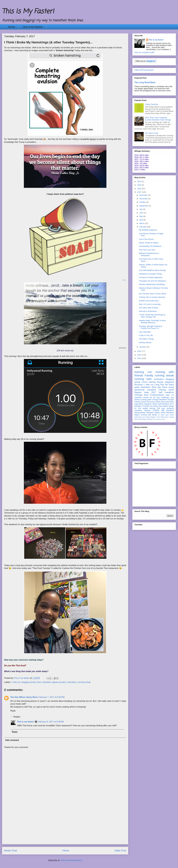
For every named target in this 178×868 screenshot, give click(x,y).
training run (143, 372)
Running (138, 385)
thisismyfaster (140, 413)
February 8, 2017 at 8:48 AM (51, 722)
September (144, 206)
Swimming (139, 390)
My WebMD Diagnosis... (149, 230)
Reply (13, 711)
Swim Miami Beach (159, 419)
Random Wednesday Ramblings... (153, 284)
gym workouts (168, 408)
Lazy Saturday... (145, 332)
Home (11, 27)
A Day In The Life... (147, 335)
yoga (136, 404)
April (141, 220)
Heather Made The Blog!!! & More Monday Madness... (152, 322)
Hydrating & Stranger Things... (151, 274)
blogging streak (29, 682)
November (144, 199)
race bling (154, 406)
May (141, 216)
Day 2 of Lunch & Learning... (150, 304)
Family (149, 375)
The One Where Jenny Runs (24, 697)
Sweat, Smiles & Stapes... (149, 243)
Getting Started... (146, 342)
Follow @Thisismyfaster (144, 70)
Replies (17, 717)
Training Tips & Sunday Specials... (153, 297)
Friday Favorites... (152, 104)
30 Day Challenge (161, 397)
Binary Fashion (147, 419)
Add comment (12, 740)
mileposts (169, 382)
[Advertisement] (65, 826)
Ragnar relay (142, 392)
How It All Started (33, 27)
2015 (139, 355)
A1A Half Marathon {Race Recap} (152, 270)
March (142, 223)
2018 (139, 189)
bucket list (148, 397)
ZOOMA (146, 406)
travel (171, 390)
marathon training (156, 390)
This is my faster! (26, 722)
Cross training (149, 382)
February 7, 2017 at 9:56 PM (51, 697)
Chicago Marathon (159, 400)
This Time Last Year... (148, 250)
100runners (164, 417)
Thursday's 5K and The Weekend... (153, 281)
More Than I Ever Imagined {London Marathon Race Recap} (158, 119)
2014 (139, 358)
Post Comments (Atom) (71, 860)
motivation (72, 682)
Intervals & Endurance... (149, 311)
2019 (139, 185)
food (39, 682)
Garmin (144, 402)
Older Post (120, 851)
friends (160, 382)
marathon (138, 410)
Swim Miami (163, 406)
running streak (84, 682)
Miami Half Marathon (161, 404)
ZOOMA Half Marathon (163, 410)
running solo (143, 379)
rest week (146, 417)
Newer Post (11, 851)
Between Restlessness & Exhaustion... (149, 254)
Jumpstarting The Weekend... (151, 246)
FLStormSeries (157, 395)
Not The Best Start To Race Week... (153, 294)
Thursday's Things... (147, 339)
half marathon (166, 392)
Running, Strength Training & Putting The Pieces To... (151, 327)
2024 (139, 182)
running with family (149, 415)
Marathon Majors (153, 413)
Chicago (138, 395)
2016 (139, 351)
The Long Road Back (145, 82)
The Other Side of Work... (149, 308)
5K (167, 385)
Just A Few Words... (147, 239)
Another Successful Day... (149, 301)
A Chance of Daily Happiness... (151, 277)
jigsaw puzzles (59, 682)
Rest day (156, 387)
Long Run (159, 385)
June (141, 213)
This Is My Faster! (28, 12)
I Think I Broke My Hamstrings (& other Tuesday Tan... (152, 316)
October (143, 202)
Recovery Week (154, 402)
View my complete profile (144, 52)
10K (158, 408)
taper (168, 395)
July (141, 209)
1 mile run (16, 682)
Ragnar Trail (155, 417)
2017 (139, 192)
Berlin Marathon (145, 404)
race (140, 419)
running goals (146, 400)
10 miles (161, 415)
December (144, 195)
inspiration (47, 682)
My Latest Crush (152, 133)
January (143, 347)
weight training (149, 408)
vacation (147, 410)
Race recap (168, 387)
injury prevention (167, 402)
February (143, 227)
